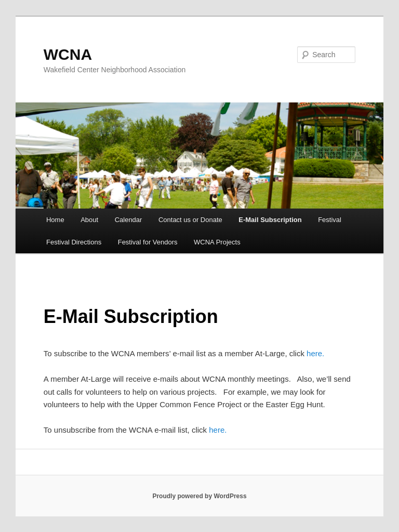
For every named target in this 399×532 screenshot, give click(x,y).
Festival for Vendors (148, 242)
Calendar (129, 220)
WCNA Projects (217, 242)
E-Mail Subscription (270, 220)
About (89, 220)
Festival (330, 220)
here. (315, 353)
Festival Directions (74, 242)
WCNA (68, 54)
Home (55, 220)
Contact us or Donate (190, 220)
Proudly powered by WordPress (199, 496)
